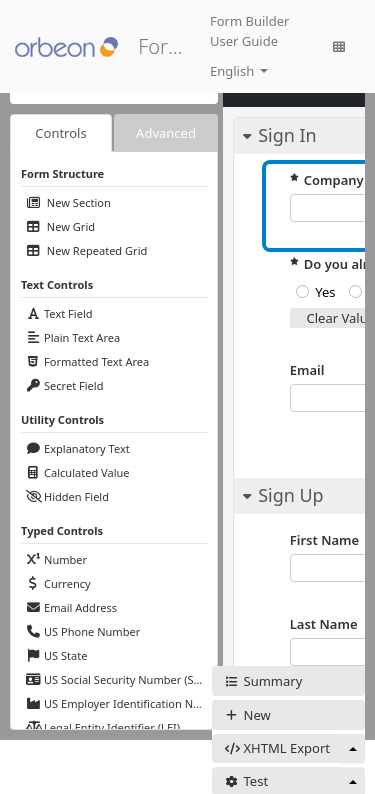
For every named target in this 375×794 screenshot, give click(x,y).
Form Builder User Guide (249, 31)
